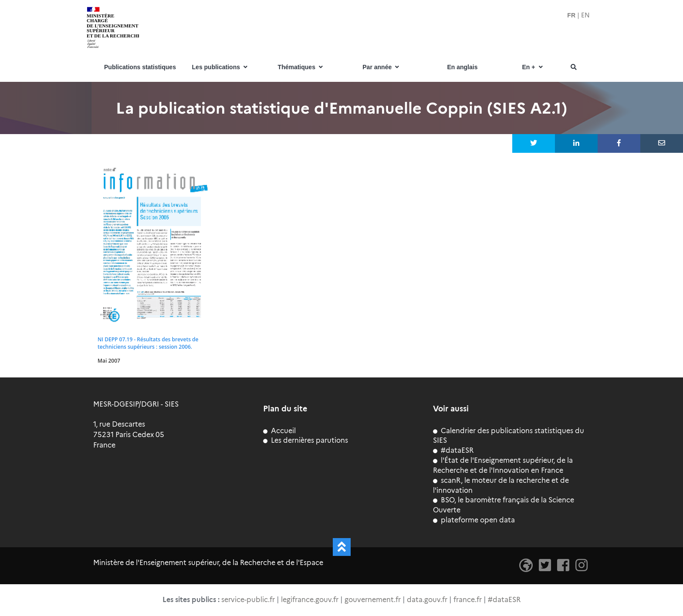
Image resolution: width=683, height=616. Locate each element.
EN (585, 15)
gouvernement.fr (373, 600)
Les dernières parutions (306, 440)
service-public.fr (248, 600)
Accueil (279, 431)
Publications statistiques (140, 67)
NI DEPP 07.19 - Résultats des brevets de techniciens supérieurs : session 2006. (148, 343)
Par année (382, 67)
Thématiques (301, 67)
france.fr (468, 600)
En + (533, 67)
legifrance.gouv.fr (310, 600)
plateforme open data (474, 520)
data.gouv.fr (427, 600)
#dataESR (453, 450)
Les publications (221, 67)
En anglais (462, 67)
